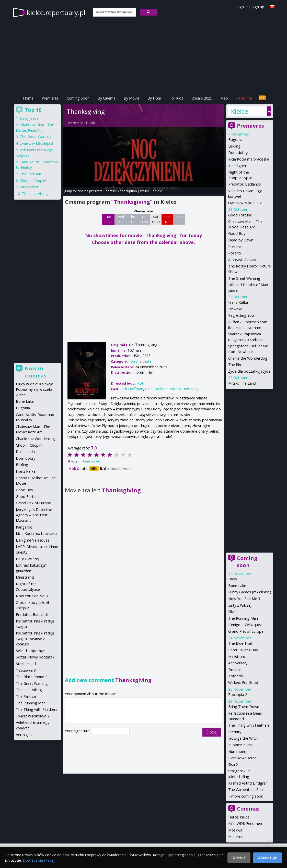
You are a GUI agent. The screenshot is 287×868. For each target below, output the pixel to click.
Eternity (235, 732)
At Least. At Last (242, 260)
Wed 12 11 (120, 219)
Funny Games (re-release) (250, 592)
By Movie (131, 98)
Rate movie (91, 461)
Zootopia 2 (238, 695)
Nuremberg (238, 751)
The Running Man (243, 618)
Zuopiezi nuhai (240, 745)
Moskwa (235, 830)
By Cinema (107, 98)
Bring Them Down (244, 707)
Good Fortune (240, 215)
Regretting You (241, 315)
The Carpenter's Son (245, 790)
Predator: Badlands (245, 184)
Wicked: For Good (243, 683)
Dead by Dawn (241, 240)
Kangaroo (24, 527)
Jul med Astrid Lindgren (248, 783)
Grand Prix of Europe (246, 631)
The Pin (235, 365)
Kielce (239, 111)
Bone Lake (237, 586)
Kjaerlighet (237, 166)
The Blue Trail (240, 643)
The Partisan (30, 174)
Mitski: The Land (242, 383)
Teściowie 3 (26, 670)
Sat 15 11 (156, 219)
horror (134, 361)
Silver (233, 612)
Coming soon (247, 562)
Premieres (50, 98)
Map (224, 98)
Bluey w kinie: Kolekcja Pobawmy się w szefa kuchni (35, 389)
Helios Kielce (239, 817)
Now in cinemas (36, 372)
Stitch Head (26, 664)
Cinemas (248, 809)
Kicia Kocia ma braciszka (249, 159)
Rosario (235, 253)
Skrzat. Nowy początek (35, 657)
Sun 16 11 (168, 219)
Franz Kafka (238, 302)
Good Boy (237, 233)
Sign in (242, 7)
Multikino (236, 836)
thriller (148, 361)
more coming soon (247, 796)
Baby (233, 579)
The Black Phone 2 (32, 677)
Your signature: (78, 731)
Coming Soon (78, 98)
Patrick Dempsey (184, 389)
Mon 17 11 (179, 219)
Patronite (244, 98)
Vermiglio (24, 735)
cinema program (90, 191)
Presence (236, 247)
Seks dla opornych (31, 651)
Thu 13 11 (132, 219)
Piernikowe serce (242, 758)
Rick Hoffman (132, 389)
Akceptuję (267, 858)
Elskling (234, 146)
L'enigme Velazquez (245, 625)
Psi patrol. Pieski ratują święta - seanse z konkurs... (35, 639)
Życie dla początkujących (249, 371)
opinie (157, 191)
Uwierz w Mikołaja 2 (245, 203)
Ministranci (237, 657)
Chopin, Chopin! (33, 181)
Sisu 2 (233, 765)
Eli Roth (90, 123)
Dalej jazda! (30, 118)
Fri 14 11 (144, 219)
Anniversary (238, 663)
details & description (121, 191)
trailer (145, 191)
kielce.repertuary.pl (56, 13)
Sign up (258, 7)
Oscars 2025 (202, 98)
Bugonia (235, 139)
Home (28, 98)
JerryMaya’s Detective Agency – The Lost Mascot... (34, 515)
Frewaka (235, 309)
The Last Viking (35, 194)
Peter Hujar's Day (243, 650)
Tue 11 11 (108, 219)
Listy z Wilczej (240, 605)
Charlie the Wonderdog (248, 358)
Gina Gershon (156, 389)
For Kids (176, 98)
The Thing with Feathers (249, 725)
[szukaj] (114, 12)
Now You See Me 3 (244, 599)
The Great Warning (244, 278)
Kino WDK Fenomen (245, 823)
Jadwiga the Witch (243, 738)
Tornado (236, 676)
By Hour (154, 98)
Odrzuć (239, 858)
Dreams (235, 670)
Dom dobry (238, 152)
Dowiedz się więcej (39, 860)
